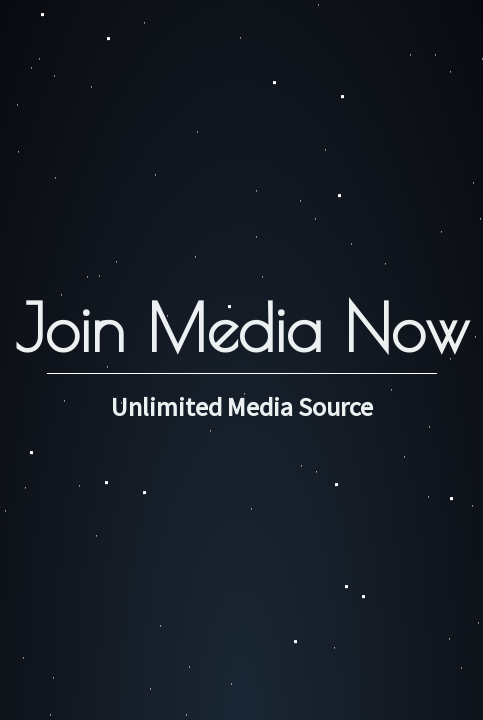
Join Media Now (242, 327)
